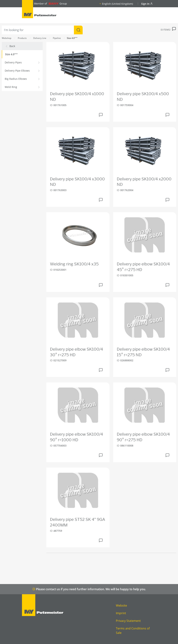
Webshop (7, 38)
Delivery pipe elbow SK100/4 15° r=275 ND (143, 352)
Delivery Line (40, 38)
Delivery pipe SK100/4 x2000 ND (144, 182)
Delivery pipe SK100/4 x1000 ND (77, 97)
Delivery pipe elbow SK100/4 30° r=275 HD (76, 352)
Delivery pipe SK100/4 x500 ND (143, 97)
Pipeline (57, 38)
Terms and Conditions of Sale (133, 631)
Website (121, 605)
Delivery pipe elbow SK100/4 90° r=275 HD (143, 437)
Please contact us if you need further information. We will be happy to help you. (89, 589)
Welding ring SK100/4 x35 (74, 264)
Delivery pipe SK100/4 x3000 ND (77, 182)
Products (22, 38)
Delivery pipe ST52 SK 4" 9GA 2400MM (78, 522)
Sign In (147, 4)
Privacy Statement (128, 621)
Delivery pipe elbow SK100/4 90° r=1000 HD (76, 437)
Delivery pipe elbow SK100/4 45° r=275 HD (143, 267)
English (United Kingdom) (118, 4)
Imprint (121, 613)
